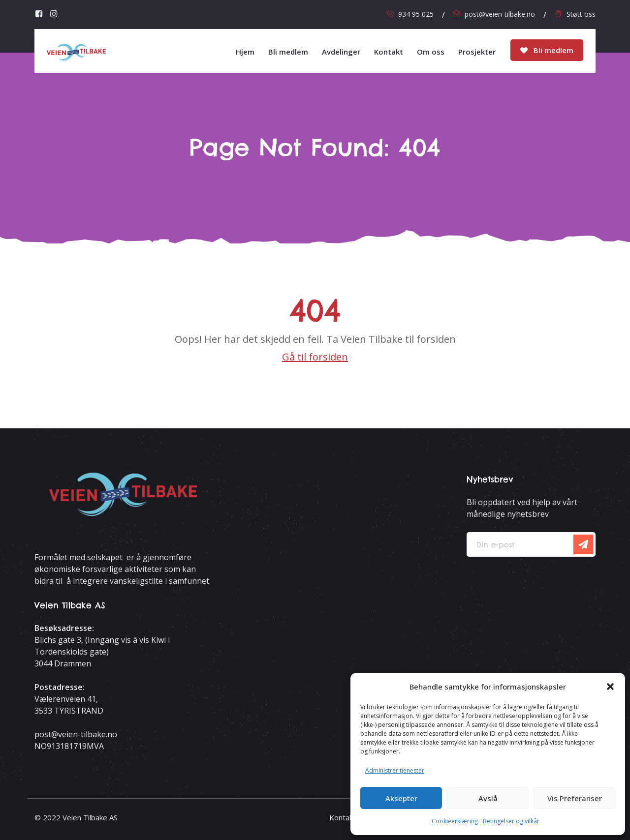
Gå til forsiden (315, 357)
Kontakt (389, 52)
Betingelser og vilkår (511, 821)
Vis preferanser (575, 798)
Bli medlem (547, 50)
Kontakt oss (350, 817)
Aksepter (401, 798)
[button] (610, 687)
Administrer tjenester (395, 770)
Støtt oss (581, 14)
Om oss (431, 52)
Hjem (245, 52)
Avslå (488, 798)
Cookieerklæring (455, 821)
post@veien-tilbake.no (500, 14)
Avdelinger (341, 52)
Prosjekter (477, 52)
